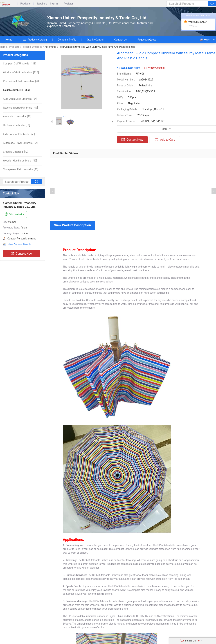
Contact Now (21, 254)
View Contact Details (19, 244)
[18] (17, 125)
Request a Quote (147, 40)
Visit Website (14, 214)
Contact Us (121, 40)
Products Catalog (35, 40)
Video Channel (156, 68)
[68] (19, 134)
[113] (20, 64)
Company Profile (67, 40)
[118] (21, 72)
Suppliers (42, 4)
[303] (17, 90)
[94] (20, 99)
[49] (20, 108)
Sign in (54, 4)
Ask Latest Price (130, 68)
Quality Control (95, 40)
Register (68, 4)
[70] (21, 81)
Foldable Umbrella (32, 47)
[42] (16, 152)
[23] (17, 116)
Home (9, 40)
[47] (21, 169)
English (205, 40)
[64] (21, 143)
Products (25, 4)
